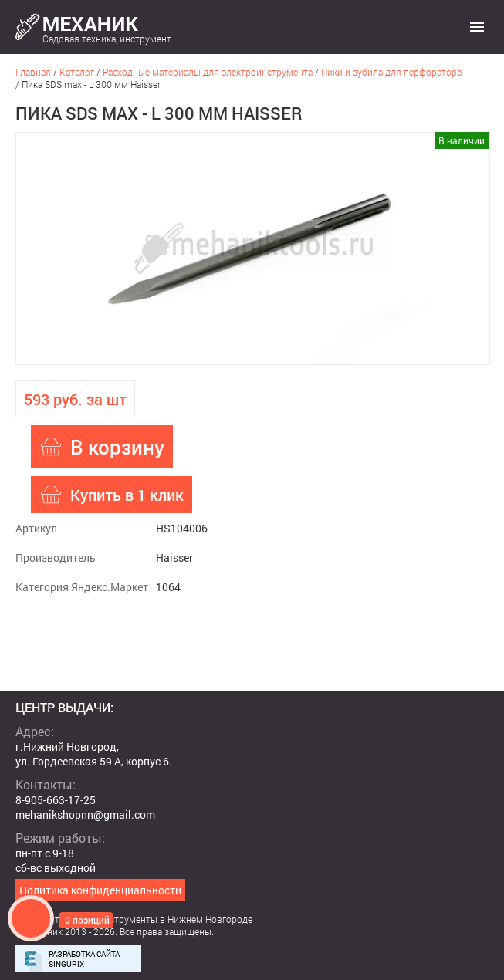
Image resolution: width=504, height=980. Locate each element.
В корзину (117, 447)
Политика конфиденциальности (100, 890)
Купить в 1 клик (127, 495)
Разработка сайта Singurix (84, 959)
